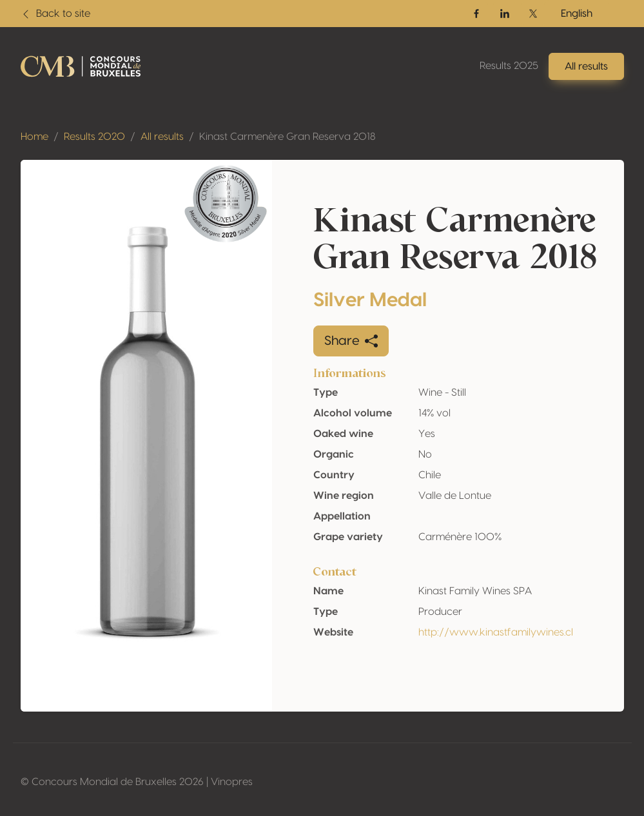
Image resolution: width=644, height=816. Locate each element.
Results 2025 (509, 66)
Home (34, 137)
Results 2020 (94, 137)
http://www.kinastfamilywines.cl (496, 632)
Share (351, 341)
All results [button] (586, 66)
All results (162, 137)
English (577, 14)
